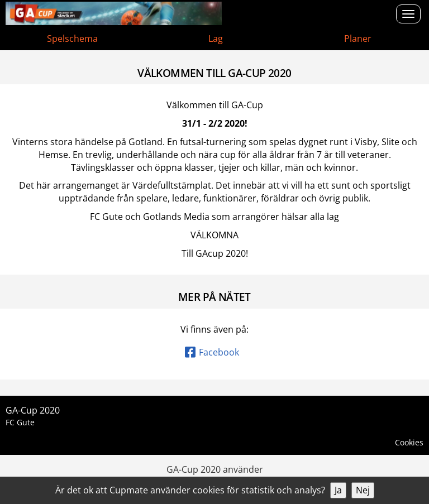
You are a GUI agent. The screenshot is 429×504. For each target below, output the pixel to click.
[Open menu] (408, 14)
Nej (363, 490)
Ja (338, 490)
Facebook (212, 352)
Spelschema (72, 39)
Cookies (409, 442)
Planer (358, 39)
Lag (216, 39)
